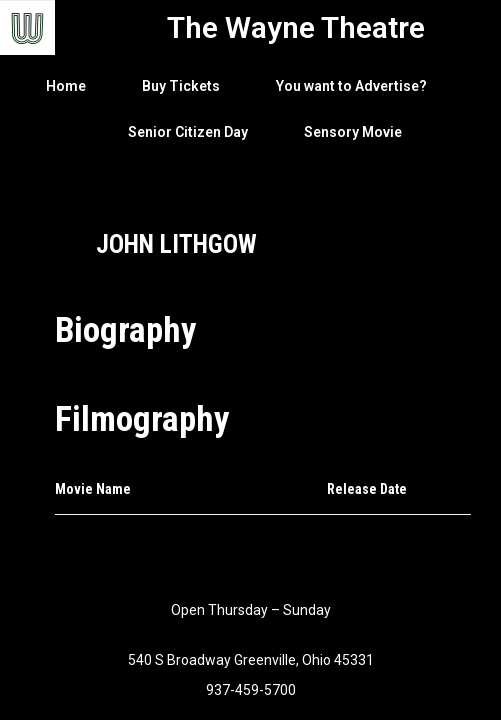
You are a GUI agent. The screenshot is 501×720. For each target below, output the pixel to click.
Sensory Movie (353, 132)
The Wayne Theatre (296, 27)
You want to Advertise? (351, 86)
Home (66, 86)
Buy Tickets (181, 86)
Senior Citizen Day (188, 132)
